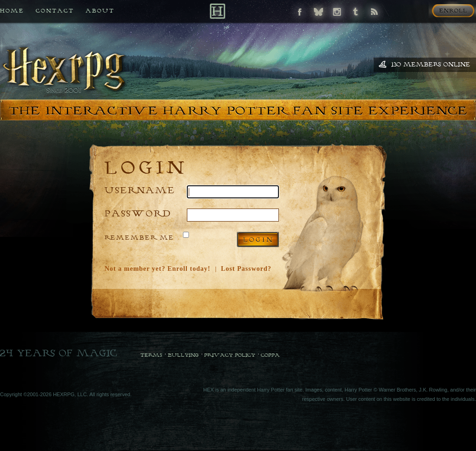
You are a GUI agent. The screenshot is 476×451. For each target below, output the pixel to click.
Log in (258, 239)
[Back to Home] (217, 11)
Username (140, 190)
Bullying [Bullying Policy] (183, 355)
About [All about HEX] (100, 10)
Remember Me (139, 237)
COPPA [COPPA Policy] (270, 355)
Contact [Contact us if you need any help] (55, 10)
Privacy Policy (230, 355)
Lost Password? (246, 269)
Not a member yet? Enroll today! (158, 269)
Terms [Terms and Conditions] (151, 355)
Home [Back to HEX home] (12, 10)
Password (138, 213)
